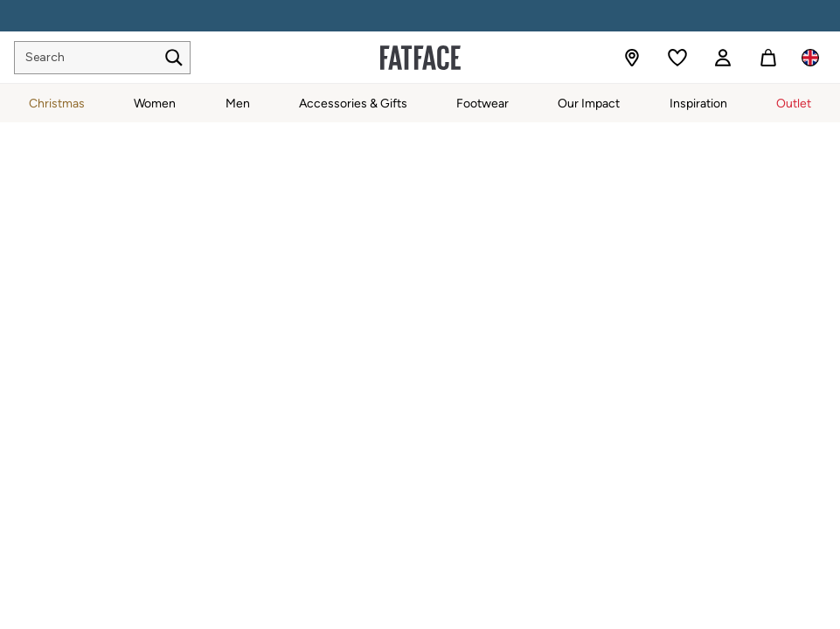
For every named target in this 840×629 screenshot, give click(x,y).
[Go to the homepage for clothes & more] (420, 58)
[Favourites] (677, 58)
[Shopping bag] (768, 58)
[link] (723, 58)
